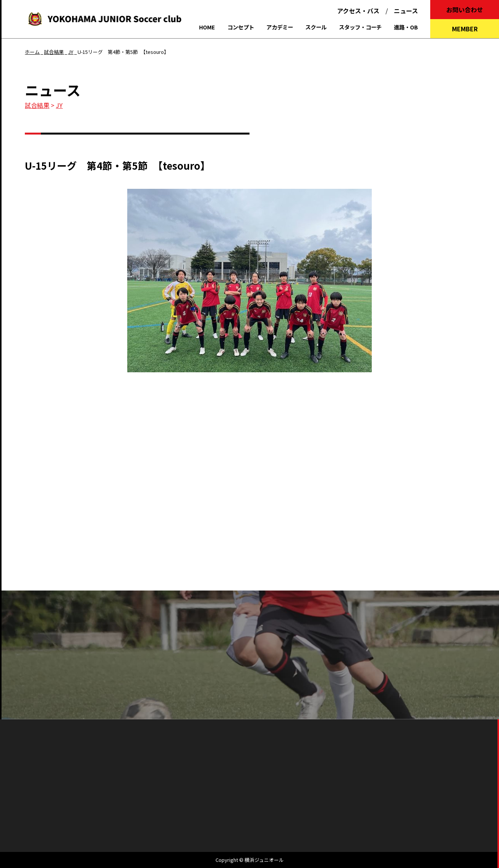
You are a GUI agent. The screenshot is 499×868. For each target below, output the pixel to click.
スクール (316, 27)
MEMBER (465, 29)
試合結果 (37, 105)
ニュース (406, 11)
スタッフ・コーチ (360, 27)
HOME (207, 27)
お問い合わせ (465, 10)
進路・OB (406, 27)
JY (59, 105)
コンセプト (241, 27)
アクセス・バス (358, 11)
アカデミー (280, 27)
